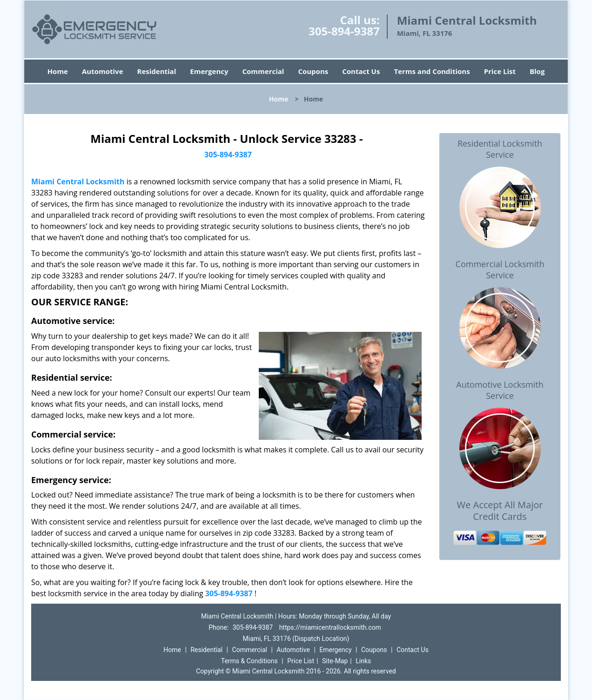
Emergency (209, 71)
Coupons (313, 71)
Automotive (103, 71)
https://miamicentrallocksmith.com (330, 627)
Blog (537, 71)
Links (363, 661)
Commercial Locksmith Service (500, 269)
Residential (157, 71)
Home (58, 71)
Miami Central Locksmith (78, 182)
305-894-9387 (344, 31)
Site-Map (335, 661)
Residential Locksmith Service (500, 149)
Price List (500, 71)
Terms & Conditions (249, 661)
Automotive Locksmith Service (500, 390)
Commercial (263, 71)
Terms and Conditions (432, 71)
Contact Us (361, 71)
